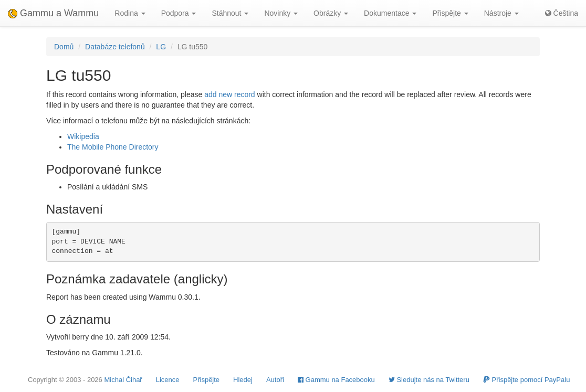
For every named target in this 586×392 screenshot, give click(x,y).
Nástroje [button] (501, 13)
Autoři (275, 380)
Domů (64, 47)
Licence (168, 380)
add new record (230, 94)
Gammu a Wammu (53, 13)
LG (161, 47)
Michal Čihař (123, 380)
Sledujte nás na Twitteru (429, 380)
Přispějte (207, 380)
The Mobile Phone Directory (113, 147)
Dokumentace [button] (390, 13)
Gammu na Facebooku (336, 380)
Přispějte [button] (450, 13)
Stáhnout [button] (230, 13)
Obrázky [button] (331, 13)
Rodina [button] (130, 13)
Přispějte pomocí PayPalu (526, 380)
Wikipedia (83, 136)
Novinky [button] (281, 13)
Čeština (562, 13)
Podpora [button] (179, 13)
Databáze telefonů (115, 47)
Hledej (243, 380)
